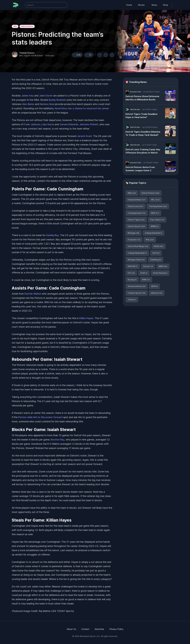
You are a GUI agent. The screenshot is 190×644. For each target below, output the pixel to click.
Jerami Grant (85, 136)
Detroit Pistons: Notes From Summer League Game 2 (140, 169)
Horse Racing (160, 273)
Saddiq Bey (53, 235)
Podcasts (134, 240)
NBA (15, 26)
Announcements (137, 286)
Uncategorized (137, 213)
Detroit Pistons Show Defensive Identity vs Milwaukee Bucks (142, 98)
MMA (163, 266)
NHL (150, 240)
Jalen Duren (46, 96)
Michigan (134, 233)
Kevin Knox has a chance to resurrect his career (82, 108)
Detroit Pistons (27, 26)
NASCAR (133, 266)
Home (129, 5)
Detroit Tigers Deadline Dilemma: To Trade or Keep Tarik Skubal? (143, 133)
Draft (144, 273)
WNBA (155, 226)
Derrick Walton (33, 294)
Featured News (137, 200)
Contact (85, 629)
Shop (166, 5)
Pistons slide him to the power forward (40, 417)
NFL (155, 200)
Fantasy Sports (137, 293)
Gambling (156, 260)
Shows (141, 5)
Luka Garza (48, 124)
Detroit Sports (136, 226)
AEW (154, 286)
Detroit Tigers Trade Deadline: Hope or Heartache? (142, 116)
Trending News (158, 206)
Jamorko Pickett (89, 124)
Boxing (132, 280)
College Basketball (137, 253)
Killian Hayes (86, 318)
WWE (146, 280)
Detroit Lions (136, 206)
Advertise (99, 629)
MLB (155, 213)
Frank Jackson (32, 124)
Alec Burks (28, 104)
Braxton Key (58, 440)
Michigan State (136, 260)
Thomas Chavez (27, 53)
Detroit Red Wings (138, 246)
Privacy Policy (116, 629)
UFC (131, 273)
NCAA (159, 246)
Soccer (148, 266)
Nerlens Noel (47, 104)
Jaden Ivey (28, 96)
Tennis (132, 300)
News (154, 5)
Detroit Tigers (136, 220)
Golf (156, 253)
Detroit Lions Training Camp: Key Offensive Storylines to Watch (143, 151)
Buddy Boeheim (58, 100)
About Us (71, 629)
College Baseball (154, 233)
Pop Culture (157, 220)
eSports (157, 293)
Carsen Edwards (69, 124)
